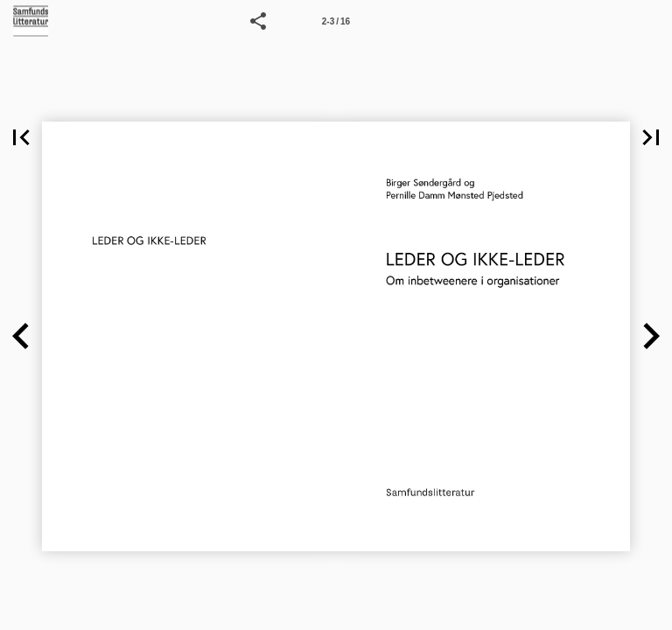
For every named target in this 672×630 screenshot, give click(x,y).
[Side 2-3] (336, 21)
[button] (258, 21)
